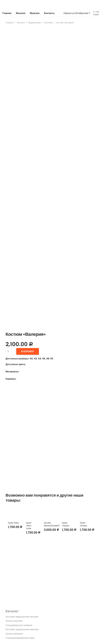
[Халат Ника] (14, 513)
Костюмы (49, 23)
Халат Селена (83, 524)
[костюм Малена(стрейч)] (49, 513)
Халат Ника (13, 523)
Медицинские (35, 23)
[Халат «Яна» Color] (32, 513)
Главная (9, 23)
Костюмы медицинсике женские (22, 617)
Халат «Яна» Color (29, 526)
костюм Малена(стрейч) (52, 524)
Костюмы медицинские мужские (22, 629)
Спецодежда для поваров (19, 625)
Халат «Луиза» (66, 524)
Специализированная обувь (20, 638)
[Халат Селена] (85, 513)
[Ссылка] (4, 5)
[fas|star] (50, 591)
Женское (21, 23)
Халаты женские (14, 621)
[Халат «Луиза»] (68, 513)
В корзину (28, 351)
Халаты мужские (14, 634)
